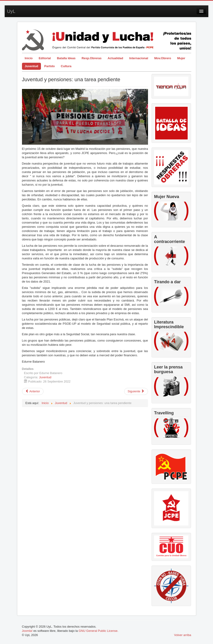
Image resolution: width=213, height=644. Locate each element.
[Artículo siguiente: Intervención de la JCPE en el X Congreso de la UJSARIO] (136, 391)
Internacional (139, 58)
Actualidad (115, 58)
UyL (11, 11)
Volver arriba (183, 635)
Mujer (181, 58)
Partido (49, 66)
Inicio (29, 58)
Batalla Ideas (66, 58)
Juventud (32, 66)
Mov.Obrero (163, 58)
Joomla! (27, 631)
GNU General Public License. (98, 631)
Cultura (66, 66)
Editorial (45, 58)
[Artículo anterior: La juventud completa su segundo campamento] (33, 391)
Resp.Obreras (92, 58)
